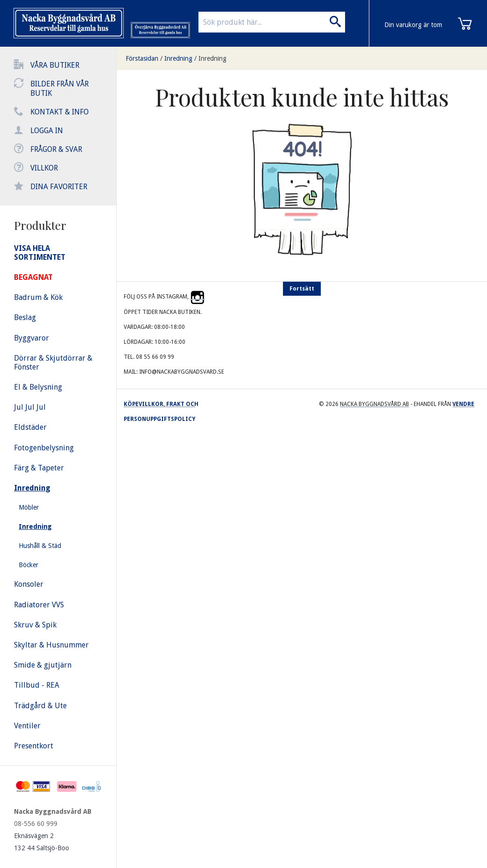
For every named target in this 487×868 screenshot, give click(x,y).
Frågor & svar (56, 149)
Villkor (44, 168)
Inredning (178, 58)
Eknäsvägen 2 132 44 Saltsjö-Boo (42, 842)
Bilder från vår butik (60, 89)
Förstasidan (142, 58)
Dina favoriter (59, 187)
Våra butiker (55, 65)
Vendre (463, 404)
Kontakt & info (60, 112)
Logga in (47, 131)
